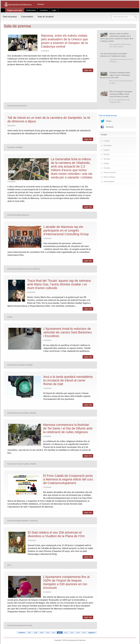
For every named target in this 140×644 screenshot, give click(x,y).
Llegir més (88, 70)
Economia (25, 269)
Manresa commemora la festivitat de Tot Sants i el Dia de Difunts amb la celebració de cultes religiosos (68, 428)
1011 (54, 633)
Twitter (109, 121)
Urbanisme (25, 215)
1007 (29, 633)
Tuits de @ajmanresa (108, 115)
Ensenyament (109, 181)
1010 (48, 633)
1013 (66, 633)
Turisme (24, 106)
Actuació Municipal (14, 106)
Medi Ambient (12, 365)
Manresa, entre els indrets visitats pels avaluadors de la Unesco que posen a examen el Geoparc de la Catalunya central (64, 41)
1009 (42, 633)
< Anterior (21, 633)
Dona (9, 565)
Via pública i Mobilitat (15, 147)
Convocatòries (27, 17)
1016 (84, 633)
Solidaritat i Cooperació (29, 521)
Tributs (106, 163)
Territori (107, 159)
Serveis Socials (27, 625)
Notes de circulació (45, 17)
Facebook (110, 127)
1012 (60, 633)
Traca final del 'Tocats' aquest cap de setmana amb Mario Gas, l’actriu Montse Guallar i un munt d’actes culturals (59, 284)
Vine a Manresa (34, 269)
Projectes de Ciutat (14, 464)
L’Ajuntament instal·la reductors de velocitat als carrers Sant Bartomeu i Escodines (68, 332)
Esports (107, 150)
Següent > (92, 633)
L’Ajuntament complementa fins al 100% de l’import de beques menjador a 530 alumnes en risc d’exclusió (66, 582)
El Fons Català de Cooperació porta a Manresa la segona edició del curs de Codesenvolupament (68, 479)
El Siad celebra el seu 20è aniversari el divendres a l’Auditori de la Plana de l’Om (56, 534)
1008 (35, 633)
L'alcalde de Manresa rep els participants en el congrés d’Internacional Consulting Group (66, 231)
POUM (107, 154)
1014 (72, 633)
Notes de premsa (10, 17)
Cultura (10, 317)
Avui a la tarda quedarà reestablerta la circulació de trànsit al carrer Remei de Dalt (68, 380)
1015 (78, 633)
